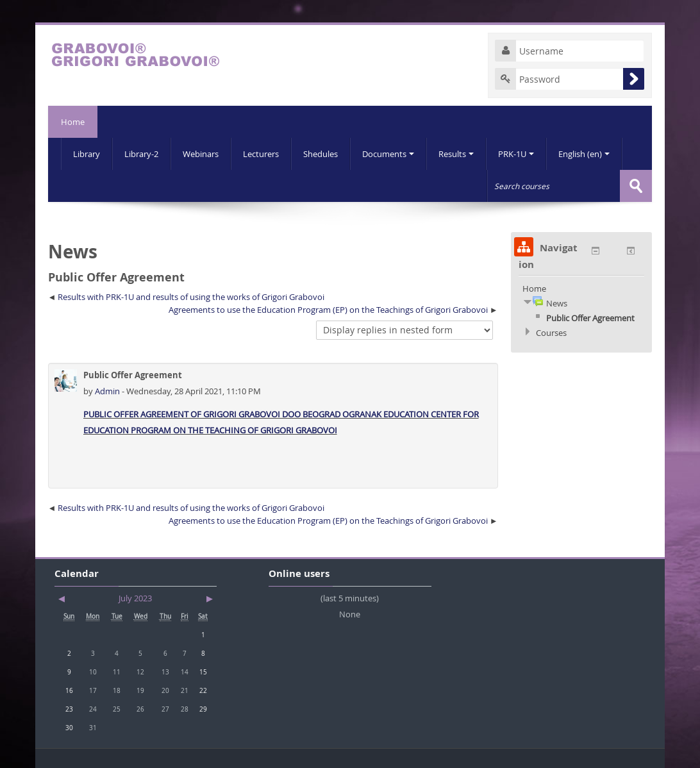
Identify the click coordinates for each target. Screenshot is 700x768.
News (557, 303)
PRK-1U (516, 154)
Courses (551, 333)
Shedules (321, 154)
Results (456, 154)
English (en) (584, 154)
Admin (108, 391)
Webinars (201, 154)
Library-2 (141, 154)
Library (87, 154)
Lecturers (261, 154)
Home (73, 122)
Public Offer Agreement (590, 318)
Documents (388, 154)
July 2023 (135, 598)
